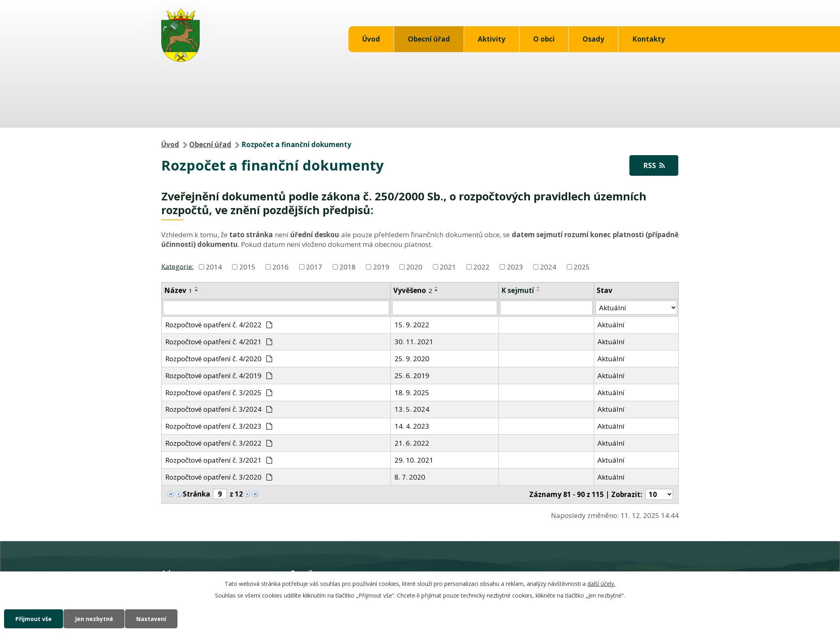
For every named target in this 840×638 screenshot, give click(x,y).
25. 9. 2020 (412, 359)
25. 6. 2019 (412, 376)
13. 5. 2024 (412, 409)
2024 (548, 267)
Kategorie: (177, 266)
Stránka (196, 494)
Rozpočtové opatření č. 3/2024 (219, 409)
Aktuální (611, 325)
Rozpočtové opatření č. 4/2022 (219, 325)
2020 (414, 267)
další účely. (601, 584)
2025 (582, 267)
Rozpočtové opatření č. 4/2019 (219, 376)
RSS (654, 165)
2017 (314, 267)
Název (178, 290)
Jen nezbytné (94, 619)
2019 (381, 267)
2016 (281, 267)
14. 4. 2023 (412, 426)
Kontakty (649, 39)
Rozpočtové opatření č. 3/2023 (219, 426)
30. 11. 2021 (414, 342)
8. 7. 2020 (410, 477)
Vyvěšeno (413, 290)
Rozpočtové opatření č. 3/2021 (219, 460)
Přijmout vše (34, 619)
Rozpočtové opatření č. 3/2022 (219, 443)
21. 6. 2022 (412, 443)
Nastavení (151, 619)
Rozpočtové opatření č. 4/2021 (219, 342)
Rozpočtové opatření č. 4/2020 (219, 359)
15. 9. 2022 (412, 325)
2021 (448, 267)
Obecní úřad (429, 39)
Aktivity (492, 39)
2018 (348, 267)
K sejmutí (518, 290)
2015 (247, 267)
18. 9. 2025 (412, 393)
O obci (544, 39)
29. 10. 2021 (414, 460)
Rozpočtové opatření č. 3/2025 (219, 393)
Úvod (371, 39)
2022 (481, 267)
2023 (515, 267)
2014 (214, 267)
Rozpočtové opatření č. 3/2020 (219, 477)
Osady (593, 39)
